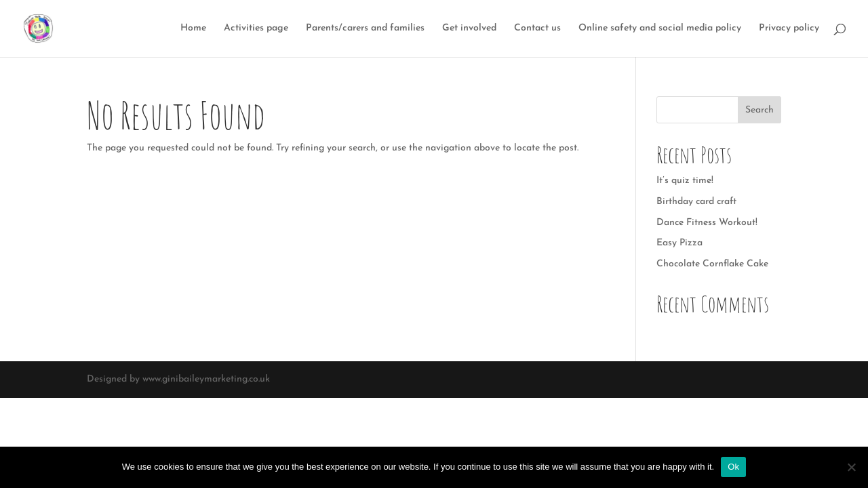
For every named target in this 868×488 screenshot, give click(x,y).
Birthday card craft (696, 202)
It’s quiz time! (685, 181)
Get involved (469, 28)
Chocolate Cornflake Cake (712, 264)
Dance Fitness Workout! (707, 223)
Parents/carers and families (365, 28)
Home (193, 28)
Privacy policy (789, 28)
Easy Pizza (679, 243)
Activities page (256, 28)
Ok (733, 467)
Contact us (537, 28)
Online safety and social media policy (660, 28)
